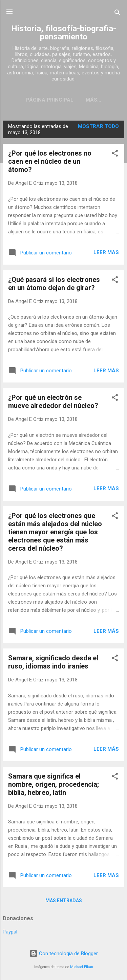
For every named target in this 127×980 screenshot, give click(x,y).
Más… (93, 100)
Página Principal (50, 100)
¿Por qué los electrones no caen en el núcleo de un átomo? (50, 163)
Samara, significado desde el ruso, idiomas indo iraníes (53, 663)
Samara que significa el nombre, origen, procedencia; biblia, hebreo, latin (54, 786)
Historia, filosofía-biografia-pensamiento (64, 33)
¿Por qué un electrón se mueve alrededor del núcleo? (53, 403)
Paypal (10, 933)
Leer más (106, 254)
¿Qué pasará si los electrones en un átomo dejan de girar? (54, 285)
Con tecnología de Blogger (64, 954)
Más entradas (64, 902)
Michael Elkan (82, 967)
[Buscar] (118, 14)
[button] (115, 156)
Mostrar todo (98, 128)
